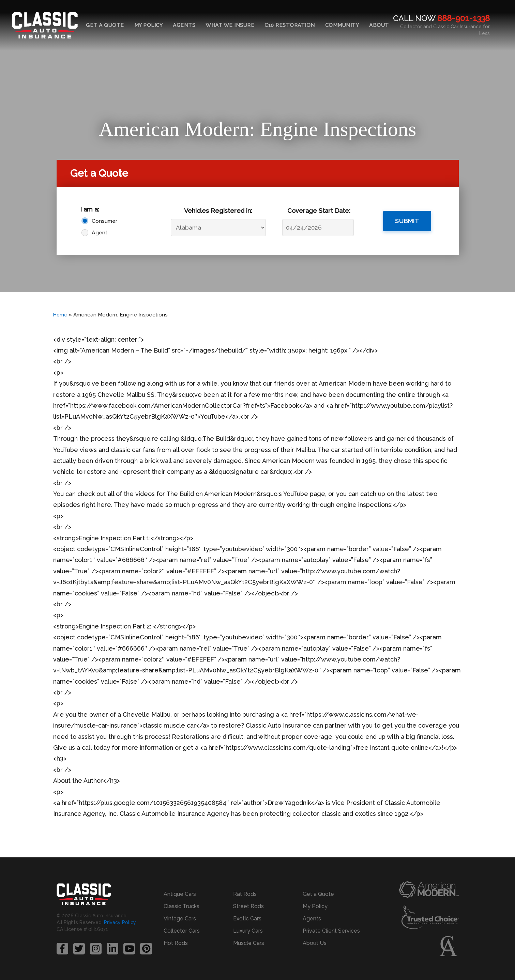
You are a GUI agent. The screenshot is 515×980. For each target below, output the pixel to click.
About (379, 25)
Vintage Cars (180, 919)
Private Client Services (331, 931)
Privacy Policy (120, 923)
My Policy (149, 25)
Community (342, 25)
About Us (315, 943)
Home (61, 315)
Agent (100, 232)
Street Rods (248, 906)
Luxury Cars (248, 931)
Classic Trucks (181, 906)
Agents (184, 25)
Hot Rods (176, 943)
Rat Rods (245, 894)
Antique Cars (180, 894)
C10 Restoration (290, 25)
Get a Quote (105, 25)
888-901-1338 (464, 18)
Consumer (104, 221)
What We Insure (230, 25)
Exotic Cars (247, 919)
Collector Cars (182, 931)
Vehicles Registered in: (218, 211)
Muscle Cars (249, 943)
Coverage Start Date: (319, 211)
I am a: (90, 209)
